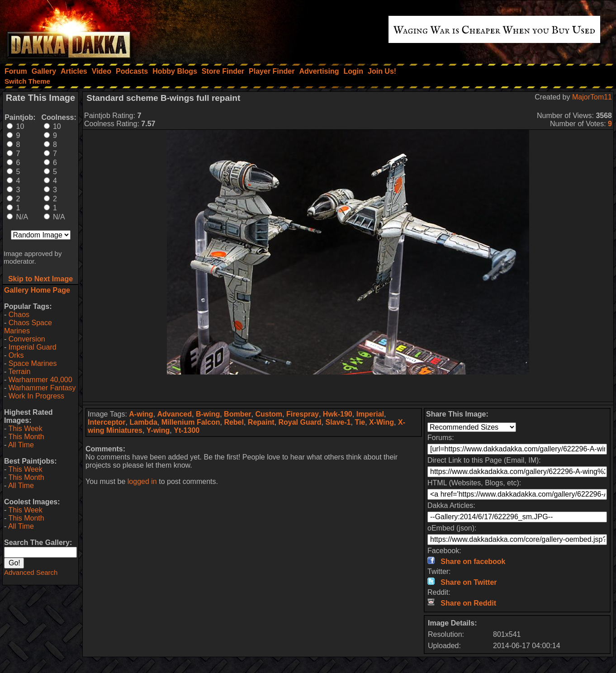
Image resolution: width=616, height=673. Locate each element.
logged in (142, 481)
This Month (26, 437)
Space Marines (33, 363)
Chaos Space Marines (28, 327)
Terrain (19, 372)
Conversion (27, 339)
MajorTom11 (592, 97)
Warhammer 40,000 (40, 380)
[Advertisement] (348, 388)
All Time (21, 445)
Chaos (19, 315)
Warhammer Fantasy (42, 388)
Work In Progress (36, 396)
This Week (25, 429)
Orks (16, 355)
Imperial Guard (33, 347)
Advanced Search (31, 572)
